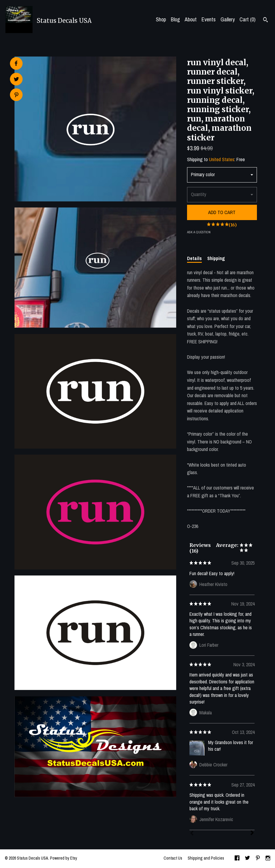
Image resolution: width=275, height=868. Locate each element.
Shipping (216, 258)
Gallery (228, 19)
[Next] (252, 833)
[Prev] (192, 834)
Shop (161, 19)
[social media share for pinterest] (16, 95)
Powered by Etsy (64, 858)
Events (209, 19)
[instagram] (268, 859)
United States (222, 159)
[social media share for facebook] (16, 63)
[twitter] (247, 859)
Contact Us (173, 858)
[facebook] (237, 859)
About (191, 19)
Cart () (247, 19)
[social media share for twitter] (16, 80)
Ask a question (199, 232)
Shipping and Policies (206, 858)
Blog (175, 19)
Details (194, 258)
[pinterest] (258, 859)
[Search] (266, 20)
